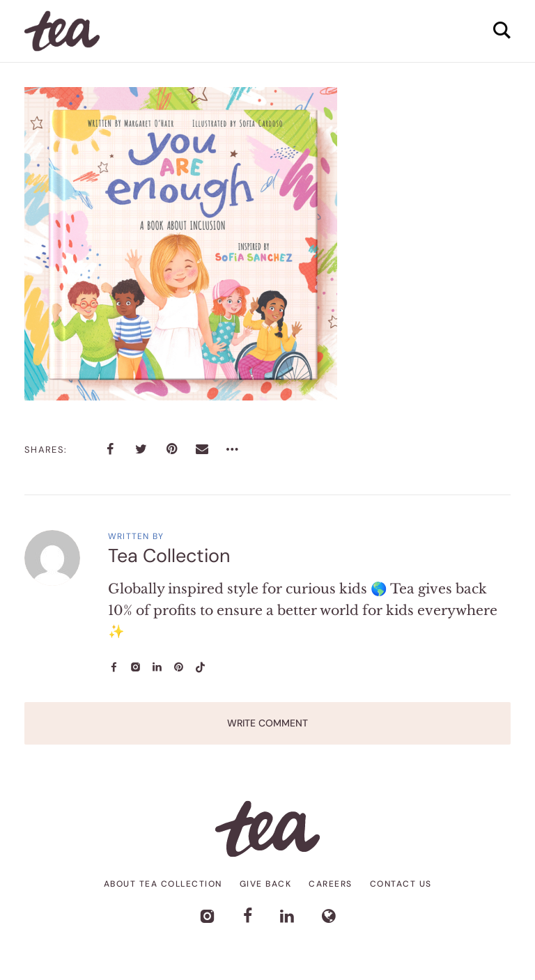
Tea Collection (169, 555)
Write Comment (267, 723)
